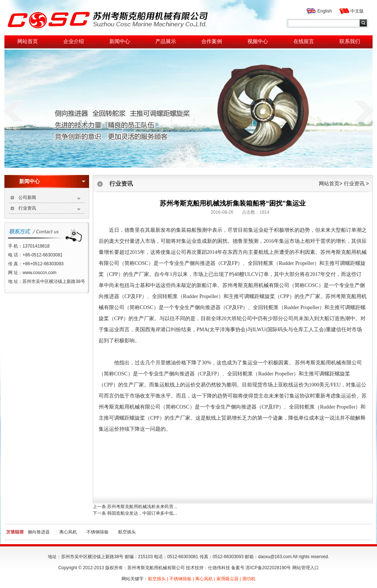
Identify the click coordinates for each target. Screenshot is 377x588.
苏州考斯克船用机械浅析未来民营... (142, 507)
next (364, 111)
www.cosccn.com (39, 273)
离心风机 (68, 532)
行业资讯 (50, 209)
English (325, 11)
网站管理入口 (306, 568)
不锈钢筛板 (98, 532)
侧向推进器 (39, 532)
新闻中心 (52, 181)
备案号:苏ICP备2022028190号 (261, 568)
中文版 (357, 11)
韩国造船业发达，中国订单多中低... (142, 513)
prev (13, 111)
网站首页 (329, 183)
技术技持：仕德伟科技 (208, 568)
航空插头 (127, 532)
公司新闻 (50, 198)
